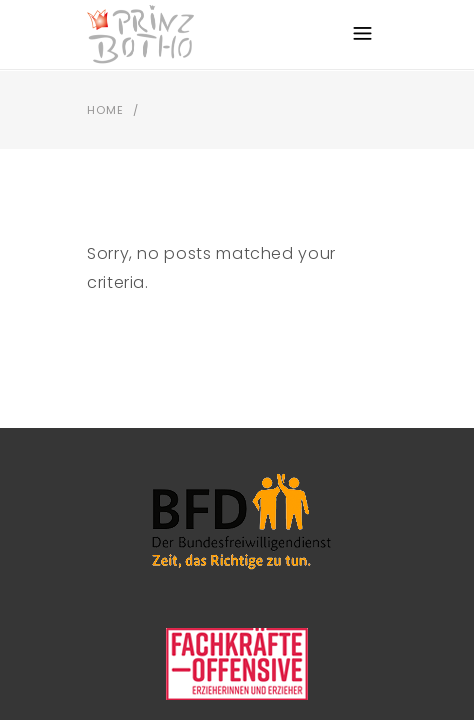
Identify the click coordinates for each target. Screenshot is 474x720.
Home (105, 110)
